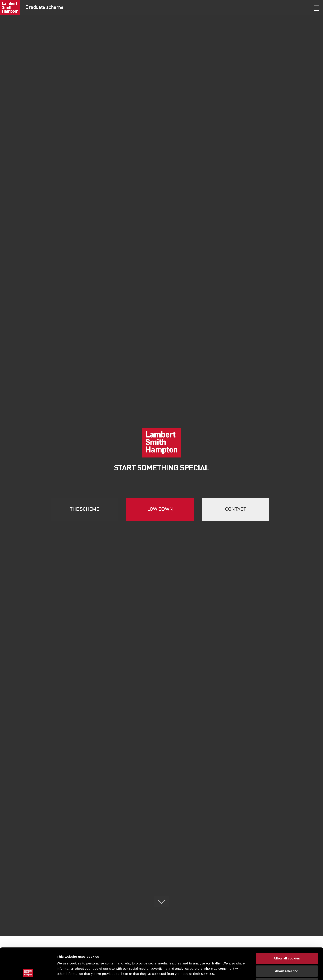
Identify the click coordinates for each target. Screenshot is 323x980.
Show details (228, 971)
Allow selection (287, 940)
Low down (160, 510)
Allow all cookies (287, 927)
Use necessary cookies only (287, 952)
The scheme (84, 510)
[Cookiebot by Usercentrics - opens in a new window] (28, 972)
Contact (235, 510)
